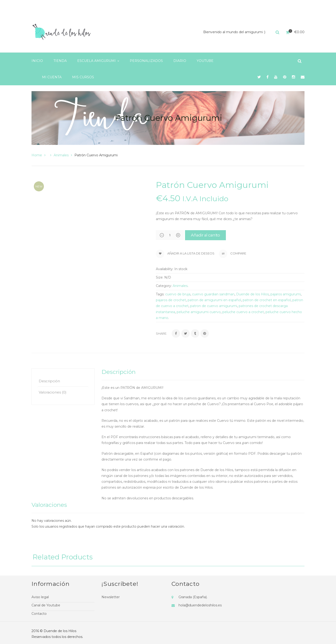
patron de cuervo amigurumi (214, 306)
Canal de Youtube (46, 605)
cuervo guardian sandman (213, 294)
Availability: (165, 269)
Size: (160, 277)
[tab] (63, 381)
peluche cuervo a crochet (243, 312)
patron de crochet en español (267, 300)
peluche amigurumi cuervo (199, 312)
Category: (164, 286)
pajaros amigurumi (286, 294)
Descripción (49, 381)
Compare (233, 254)
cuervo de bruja (178, 294)
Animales (61, 155)
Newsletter (111, 597)
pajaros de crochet (171, 300)
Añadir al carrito (205, 235)
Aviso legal (40, 597)
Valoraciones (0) (53, 392)
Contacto (39, 614)
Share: (161, 333)
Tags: (160, 294)
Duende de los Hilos (252, 294)
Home (37, 155)
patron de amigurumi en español (214, 300)
